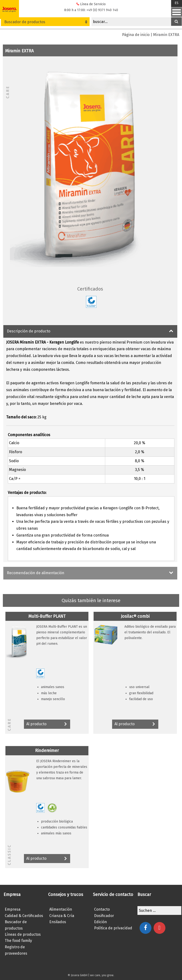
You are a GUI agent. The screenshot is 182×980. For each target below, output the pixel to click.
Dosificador (104, 916)
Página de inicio (136, 35)
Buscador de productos (46, 22)
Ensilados (58, 922)
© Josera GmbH (78, 975)
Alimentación (61, 909)
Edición (100, 922)
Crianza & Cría (62, 916)
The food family (18, 941)
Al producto (47, 724)
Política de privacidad (113, 928)
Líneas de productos (23, 934)
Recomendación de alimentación (36, 573)
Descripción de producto (29, 331)
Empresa (13, 909)
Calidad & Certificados (24, 916)
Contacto (102, 909)
